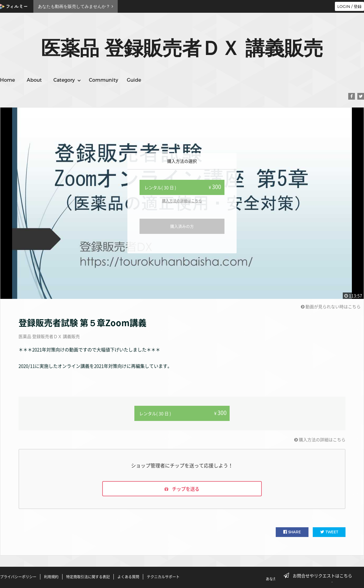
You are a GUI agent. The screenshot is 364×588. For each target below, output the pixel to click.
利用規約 (51, 577)
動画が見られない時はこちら (331, 306)
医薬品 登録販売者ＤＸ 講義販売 (49, 336)
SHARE (292, 532)
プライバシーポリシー (18, 577)
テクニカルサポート (163, 577)
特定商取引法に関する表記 (88, 577)
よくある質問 (128, 577)
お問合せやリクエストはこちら (320, 576)
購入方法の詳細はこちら (182, 201)
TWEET (329, 532)
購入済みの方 (182, 226)
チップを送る (182, 489)
